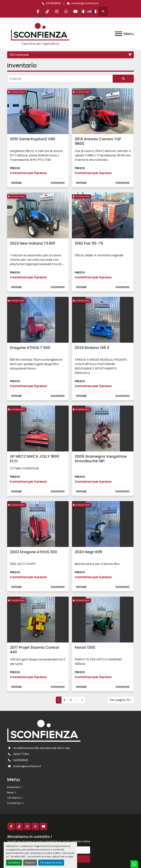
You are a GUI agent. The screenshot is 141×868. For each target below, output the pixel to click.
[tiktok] (47, 11)
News (10, 792)
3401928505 (54, 3)
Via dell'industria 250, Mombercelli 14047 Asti (41, 748)
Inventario (14, 787)
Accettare (14, 863)
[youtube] (75, 11)
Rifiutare (30, 863)
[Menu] (119, 34)
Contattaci (14, 803)
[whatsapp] (66, 11)
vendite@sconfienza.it (85, 3)
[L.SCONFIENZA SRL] (44, 730)
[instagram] (57, 11)
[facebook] (38, 11)
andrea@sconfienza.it (27, 766)
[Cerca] (60, 79)
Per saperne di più (51, 863)
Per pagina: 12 (120, 700)
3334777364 (21, 754)
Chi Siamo (14, 798)
